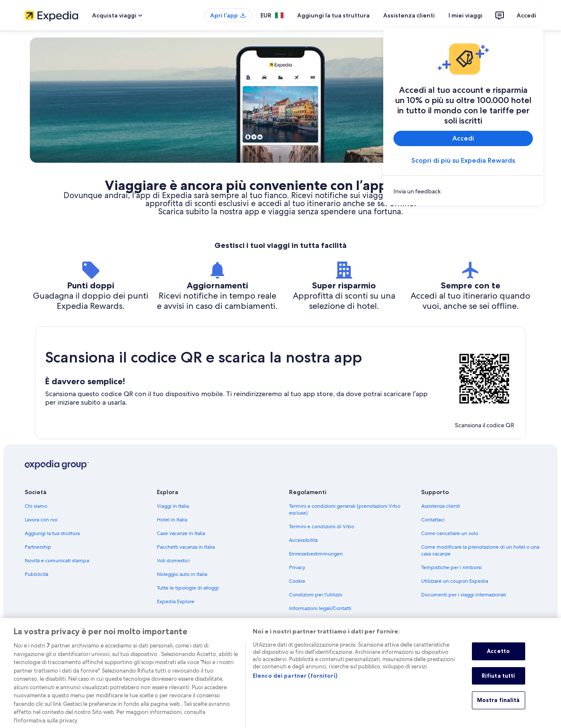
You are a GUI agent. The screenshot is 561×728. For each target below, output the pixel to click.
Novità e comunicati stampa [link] (57, 561)
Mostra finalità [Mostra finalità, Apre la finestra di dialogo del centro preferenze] (499, 708)
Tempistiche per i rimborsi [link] (451, 567)
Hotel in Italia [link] (172, 520)
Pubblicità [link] (36, 574)
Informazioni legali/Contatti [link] (320, 608)
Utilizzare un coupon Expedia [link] (455, 581)
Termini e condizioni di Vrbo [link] (322, 527)
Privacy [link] (297, 567)
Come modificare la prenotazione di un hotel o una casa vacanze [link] (480, 550)
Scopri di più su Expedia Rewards (463, 160)
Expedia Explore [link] (176, 601)
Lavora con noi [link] (41, 520)
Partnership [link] (38, 547)
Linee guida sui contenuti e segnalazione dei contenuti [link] (340, 625)
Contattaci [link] (433, 520)
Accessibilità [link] (303, 540)
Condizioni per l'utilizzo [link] (316, 595)
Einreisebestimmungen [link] (316, 554)
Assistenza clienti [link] (441, 506)
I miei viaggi (466, 15)
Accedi (526, 15)
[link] (463, 191)
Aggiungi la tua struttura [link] (52, 533)
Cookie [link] (297, 581)
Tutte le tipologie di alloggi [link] (188, 588)
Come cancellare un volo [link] (450, 533)
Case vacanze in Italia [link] (181, 533)
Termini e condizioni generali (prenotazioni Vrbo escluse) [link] (345, 509)
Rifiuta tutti (499, 684)
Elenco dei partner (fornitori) (295, 684)
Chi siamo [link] (36, 506)
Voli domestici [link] (173, 561)
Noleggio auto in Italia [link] (182, 574)
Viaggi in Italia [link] (173, 506)
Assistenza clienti (409, 15)
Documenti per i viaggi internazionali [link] (464, 595)
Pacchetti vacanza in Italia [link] (186, 547)
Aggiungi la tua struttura (333, 15)
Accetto (498, 659)
